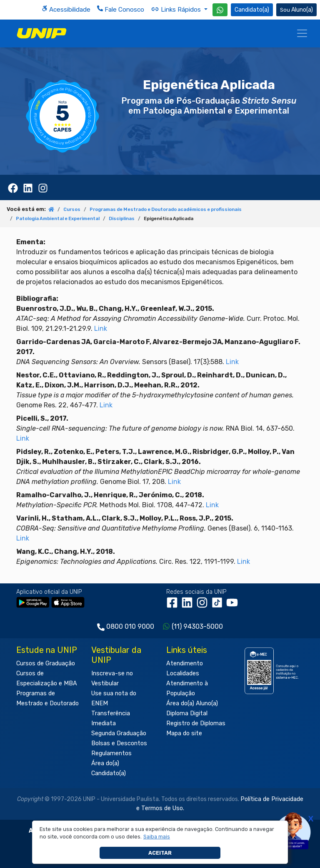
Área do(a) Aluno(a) (192, 703)
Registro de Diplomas (196, 723)
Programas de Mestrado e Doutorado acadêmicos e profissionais (166, 210)
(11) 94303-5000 (197, 626)
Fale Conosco (121, 9)
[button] (157, 837)
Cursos (72, 210)
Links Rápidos (177, 9)
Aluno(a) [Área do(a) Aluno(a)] (296, 10)
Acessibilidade (66, 9)
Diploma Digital (187, 713)
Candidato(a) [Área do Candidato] (252, 10)
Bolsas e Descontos (119, 743)
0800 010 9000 (130, 626)
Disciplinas (122, 219)
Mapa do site (184, 733)
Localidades (183, 673)
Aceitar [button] (160, 853)
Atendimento (185, 663)
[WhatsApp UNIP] (220, 10)
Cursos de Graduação (46, 663)
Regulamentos (111, 753)
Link (101, 329)
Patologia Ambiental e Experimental (58, 219)
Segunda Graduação (119, 733)
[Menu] (302, 33)
